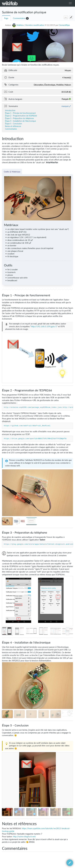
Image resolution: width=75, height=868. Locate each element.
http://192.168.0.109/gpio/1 (44, 326)
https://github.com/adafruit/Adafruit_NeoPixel (27, 426)
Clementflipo (64, 25)
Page (6, 18)
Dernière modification (35, 25)
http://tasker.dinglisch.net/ (24, 837)
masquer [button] (65, 106)
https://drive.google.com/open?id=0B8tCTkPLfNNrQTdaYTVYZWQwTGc (35, 439)
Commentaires (19, 18)
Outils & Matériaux (12, 172)
